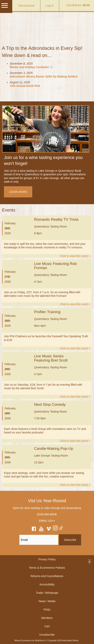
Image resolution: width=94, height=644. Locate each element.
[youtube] (41, 529)
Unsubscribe (47, 635)
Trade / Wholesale (47, 593)
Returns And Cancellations (47, 576)
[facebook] (34, 529)
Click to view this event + (75, 256)
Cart (47, 626)
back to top (90, 562)
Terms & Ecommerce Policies (47, 568)
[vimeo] (49, 529)
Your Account (26, 6)
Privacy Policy (47, 559)
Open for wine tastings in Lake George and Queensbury (47, 508)
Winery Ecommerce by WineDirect (29, 641)
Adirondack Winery (47, 23)
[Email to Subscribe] (39, 540)
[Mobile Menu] (5, 7)
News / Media (47, 601)
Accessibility (47, 584)
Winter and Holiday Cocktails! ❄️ (31, 67)
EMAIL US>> (47, 521)
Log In (50, 6)
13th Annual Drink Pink (25, 86)
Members (47, 618)
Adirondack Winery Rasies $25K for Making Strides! (44, 76)
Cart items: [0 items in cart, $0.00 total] (78, 5)
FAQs (47, 610)
